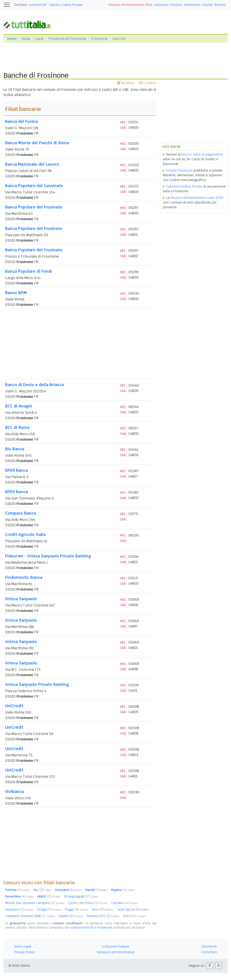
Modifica (126, 83)
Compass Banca (21, 513)
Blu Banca (15, 449)
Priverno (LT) (103, 916)
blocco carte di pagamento (202, 154)
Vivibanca (15, 791)
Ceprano (125, 903)
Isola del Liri (133, 909)
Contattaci (209, 952)
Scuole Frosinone (179, 170)
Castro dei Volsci (88, 903)
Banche (220, 5)
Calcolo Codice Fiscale (66, 5)
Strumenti (209, 946)
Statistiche (192, 5)
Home (12, 39)
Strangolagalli (81, 896)
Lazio (39, 39)
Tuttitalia (20, 5)
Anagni (49, 909)
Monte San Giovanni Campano (35, 903)
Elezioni (176, 5)
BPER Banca (16, 470)
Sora (135, 916)
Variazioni (162, 5)
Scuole (208, 5)
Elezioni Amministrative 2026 (131, 5)
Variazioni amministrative (115, 952)
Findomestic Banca (24, 577)
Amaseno (19, 909)
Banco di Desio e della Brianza (35, 385)
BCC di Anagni (19, 406)
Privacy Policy (24, 952)
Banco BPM (16, 293)
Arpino (71, 916)
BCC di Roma (17, 427)
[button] (210, 966)
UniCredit (14, 706)
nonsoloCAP (38, 5)
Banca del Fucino (22, 121)
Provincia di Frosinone (67, 39)
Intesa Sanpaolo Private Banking (37, 684)
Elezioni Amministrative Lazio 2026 (197, 198)
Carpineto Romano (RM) (30, 916)
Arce (103, 909)
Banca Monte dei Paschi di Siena (37, 143)
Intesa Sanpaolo (21, 599)
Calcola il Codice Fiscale (184, 186)
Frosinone (99, 39)
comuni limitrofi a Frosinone (91, 927)
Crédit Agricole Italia (25, 535)
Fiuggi (77, 909)
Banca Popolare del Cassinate (34, 186)
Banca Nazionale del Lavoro (32, 164)
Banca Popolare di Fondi (29, 271)
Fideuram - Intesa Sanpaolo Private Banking (48, 556)
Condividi (148, 83)
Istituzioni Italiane (116, 946)
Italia (26, 39)
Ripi (42, 890)
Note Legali (23, 946)
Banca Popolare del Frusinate (34, 207)
